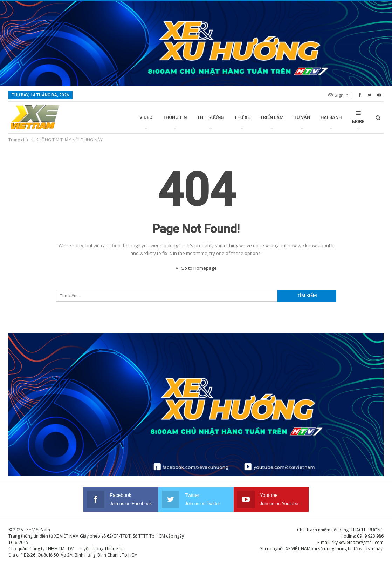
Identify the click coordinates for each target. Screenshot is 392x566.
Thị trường (211, 117)
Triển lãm (272, 117)
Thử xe (242, 117)
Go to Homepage (196, 268)
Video (146, 117)
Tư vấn (302, 117)
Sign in (338, 95)
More (358, 117)
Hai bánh (331, 117)
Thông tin (175, 117)
